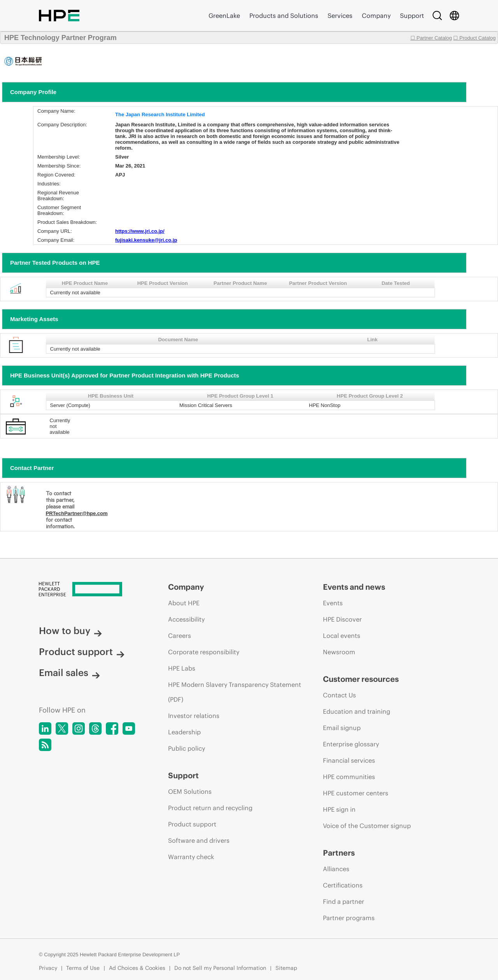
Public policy (187, 748)
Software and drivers (199, 840)
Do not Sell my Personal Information (220, 968)
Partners (339, 853)
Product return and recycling (210, 808)
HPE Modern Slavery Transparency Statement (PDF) (235, 692)
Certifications (343, 885)
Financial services (349, 760)
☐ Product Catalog (474, 38)
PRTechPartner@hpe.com (77, 513)
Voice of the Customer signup (367, 826)
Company (376, 16)
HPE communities (349, 777)
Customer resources (361, 679)
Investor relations (194, 716)
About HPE (184, 603)
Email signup (342, 728)
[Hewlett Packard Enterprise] (89, 590)
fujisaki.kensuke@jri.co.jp (146, 240)
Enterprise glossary (351, 744)
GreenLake (224, 16)
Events (333, 603)
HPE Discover (342, 619)
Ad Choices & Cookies (137, 968)
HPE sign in (339, 809)
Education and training (357, 711)
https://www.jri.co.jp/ (140, 231)
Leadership (184, 732)
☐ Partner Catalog (431, 38)
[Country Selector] (454, 16)
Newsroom (339, 652)
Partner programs (349, 918)
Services (340, 16)
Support (412, 16)
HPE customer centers (356, 793)
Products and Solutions (284, 16)
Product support (82, 652)
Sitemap (286, 968)
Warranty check (191, 857)
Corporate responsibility (204, 652)
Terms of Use (83, 968)
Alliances (336, 869)
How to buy (70, 631)
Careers (180, 636)
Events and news (354, 587)
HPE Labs (182, 668)
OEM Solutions (190, 791)
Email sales (69, 673)
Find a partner (344, 901)
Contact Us (339, 695)
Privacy (48, 968)
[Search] (437, 16)
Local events (342, 636)
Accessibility (186, 619)
